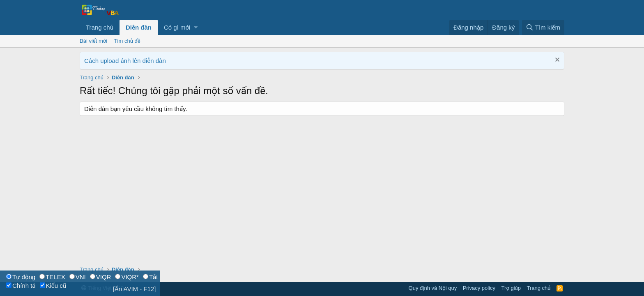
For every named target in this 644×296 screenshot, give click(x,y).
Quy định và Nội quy (433, 288)
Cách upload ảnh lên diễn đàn (125, 61)
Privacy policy (479, 288)
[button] (196, 27)
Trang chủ (100, 27)
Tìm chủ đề (127, 41)
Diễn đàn (139, 27)
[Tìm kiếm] (543, 27)
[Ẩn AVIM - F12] (135, 289)
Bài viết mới (93, 41)
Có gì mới (177, 27)
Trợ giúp (511, 288)
